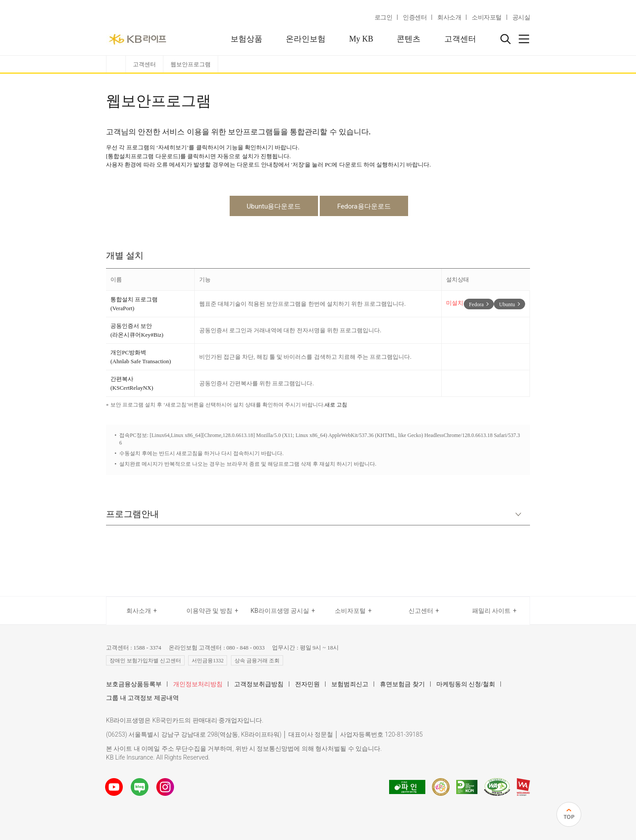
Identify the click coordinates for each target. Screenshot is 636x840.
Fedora (476, 304)
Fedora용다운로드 (364, 206)
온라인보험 (306, 39)
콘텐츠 (409, 39)
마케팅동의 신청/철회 (466, 684)
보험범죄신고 (350, 684)
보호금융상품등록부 (134, 684)
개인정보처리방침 (198, 684)
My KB (361, 39)
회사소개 (449, 17)
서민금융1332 (208, 661)
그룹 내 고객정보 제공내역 (142, 698)
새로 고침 (336, 405)
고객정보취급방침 (259, 684)
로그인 (384, 17)
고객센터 (460, 39)
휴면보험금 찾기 (402, 684)
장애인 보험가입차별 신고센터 (145, 661)
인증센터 (415, 17)
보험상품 (246, 39)
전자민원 (307, 684)
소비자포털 (487, 17)
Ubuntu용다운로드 (274, 206)
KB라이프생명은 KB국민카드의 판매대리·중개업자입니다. (185, 720)
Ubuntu (507, 304)
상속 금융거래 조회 (257, 661)
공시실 (521, 17)
